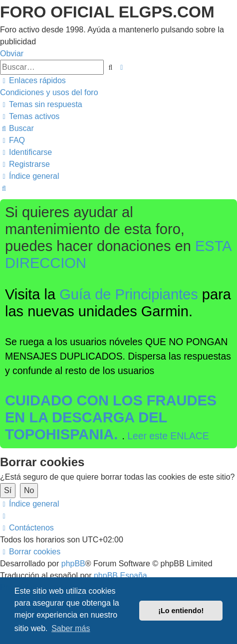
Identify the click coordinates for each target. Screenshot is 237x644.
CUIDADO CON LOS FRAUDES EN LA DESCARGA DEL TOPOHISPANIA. (111, 417)
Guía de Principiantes (129, 294)
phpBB (73, 564)
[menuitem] (49, 92)
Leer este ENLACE (168, 436)
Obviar (12, 54)
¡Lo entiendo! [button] (181, 611)
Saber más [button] (71, 628)
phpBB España (120, 576)
